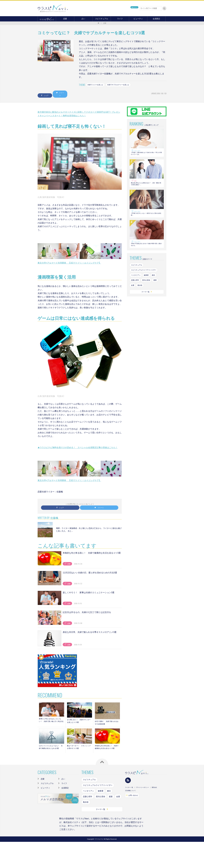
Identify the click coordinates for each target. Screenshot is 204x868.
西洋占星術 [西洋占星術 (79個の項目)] (149, 291)
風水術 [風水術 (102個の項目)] (141, 297)
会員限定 (156, 19)
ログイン (131, 8)
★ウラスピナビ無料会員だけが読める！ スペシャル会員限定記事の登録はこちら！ (78, 446)
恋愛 (65, 19)
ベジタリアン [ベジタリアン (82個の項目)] (137, 285)
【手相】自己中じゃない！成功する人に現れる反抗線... (146, 219)
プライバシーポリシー (142, 790)
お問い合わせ (133, 798)
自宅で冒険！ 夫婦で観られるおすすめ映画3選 (107, 722)
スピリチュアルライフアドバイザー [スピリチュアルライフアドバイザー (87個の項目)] (146, 280)
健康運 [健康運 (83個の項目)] (149, 285)
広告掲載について (130, 793)
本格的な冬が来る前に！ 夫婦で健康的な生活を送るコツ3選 (107, 748)
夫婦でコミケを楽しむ (97, 85)
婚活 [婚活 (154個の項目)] (157, 285)
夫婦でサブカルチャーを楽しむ (123, 85)
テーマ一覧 (147, 304)
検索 (164, 8)
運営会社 (154, 790)
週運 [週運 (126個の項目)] (159, 291)
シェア (49, 94)
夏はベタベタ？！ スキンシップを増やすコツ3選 (79, 748)
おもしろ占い (138, 149)
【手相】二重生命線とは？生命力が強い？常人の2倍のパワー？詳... (146, 153)
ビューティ (138, 19)
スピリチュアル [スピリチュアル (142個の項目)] (138, 274)
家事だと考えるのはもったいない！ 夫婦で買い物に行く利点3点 (51, 721)
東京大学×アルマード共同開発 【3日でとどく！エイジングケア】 (69, 261)
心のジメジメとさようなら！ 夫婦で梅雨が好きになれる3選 (51, 748)
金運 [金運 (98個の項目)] (133, 297)
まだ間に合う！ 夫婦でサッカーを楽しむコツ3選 (79, 721)
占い (83, 19)
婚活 (136, 182)
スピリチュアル (102, 19)
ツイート (71, 94)
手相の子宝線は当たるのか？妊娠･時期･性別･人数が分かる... (146, 252)
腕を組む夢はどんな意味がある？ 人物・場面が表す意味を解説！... (146, 186)
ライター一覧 (129, 790)
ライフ (120, 19)
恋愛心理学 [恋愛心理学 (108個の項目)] (136, 291)
